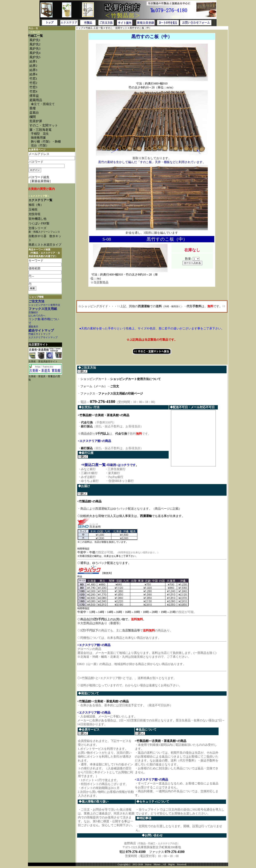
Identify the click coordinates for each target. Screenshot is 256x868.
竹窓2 (33, 83)
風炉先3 (35, 49)
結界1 (33, 61)
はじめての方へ (37, 316)
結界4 (33, 74)
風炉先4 (35, 53)
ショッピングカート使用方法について (135, 379)
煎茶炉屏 (36, 121)
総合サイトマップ (41, 330)
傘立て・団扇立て (43, 104)
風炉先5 (35, 57)
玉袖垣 (33, 209)
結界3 (33, 70)
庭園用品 (36, 100)
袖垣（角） (36, 205)
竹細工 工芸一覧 (94, 28)
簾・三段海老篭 (41, 130)
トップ (79, 28)
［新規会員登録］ (40, 181)
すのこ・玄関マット (44, 125)
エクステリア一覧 (40, 200)
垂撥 (33, 108)
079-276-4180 (136, 853)
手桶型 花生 (40, 134)
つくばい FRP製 (39, 223)
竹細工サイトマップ (39, 334)
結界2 (33, 66)
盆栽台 (34, 113)
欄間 (33, 117)
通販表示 (33, 327)
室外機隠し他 (37, 219)
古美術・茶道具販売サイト (43, 361)
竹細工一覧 (35, 36)
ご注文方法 (36, 301)
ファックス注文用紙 (43, 309)
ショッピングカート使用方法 (44, 305)
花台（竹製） (40, 145)
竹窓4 (33, 92)
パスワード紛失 (39, 177)
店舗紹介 (33, 312)
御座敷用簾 (38, 138)
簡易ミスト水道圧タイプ (46, 245)
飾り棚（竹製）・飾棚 (46, 141)
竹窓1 (33, 79)
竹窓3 (33, 87)
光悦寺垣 (34, 214)
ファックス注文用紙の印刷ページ (121, 394)
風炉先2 (35, 44)
